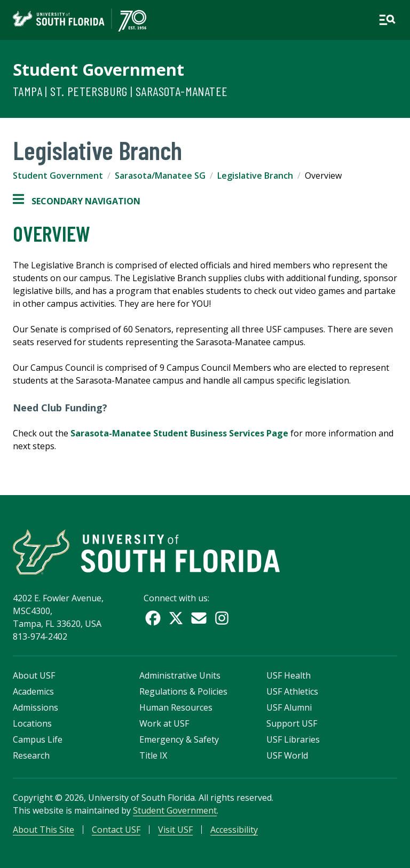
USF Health (289, 675)
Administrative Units (180, 675)
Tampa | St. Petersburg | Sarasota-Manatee (120, 91)
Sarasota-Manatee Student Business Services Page (179, 433)
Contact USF (116, 830)
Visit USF (175, 830)
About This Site (44, 830)
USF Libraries (293, 739)
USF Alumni (289, 707)
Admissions (36, 707)
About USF (34, 675)
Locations (32, 723)
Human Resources (176, 707)
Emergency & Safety (179, 739)
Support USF (292, 723)
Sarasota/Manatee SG (160, 176)
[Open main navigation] (387, 20)
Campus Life (38, 739)
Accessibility (234, 830)
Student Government (98, 69)
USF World (287, 755)
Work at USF (164, 723)
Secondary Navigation (77, 201)
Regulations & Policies (183, 691)
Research (31, 755)
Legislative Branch (255, 176)
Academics (33, 691)
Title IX (153, 755)
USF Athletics (292, 691)
